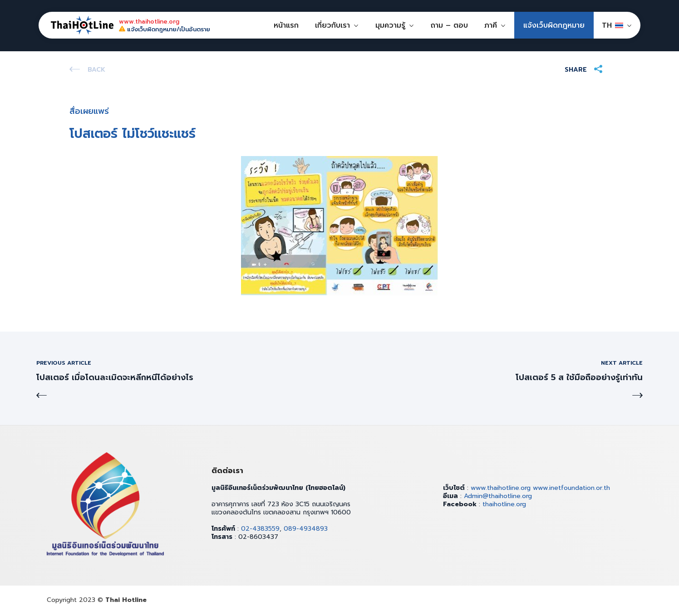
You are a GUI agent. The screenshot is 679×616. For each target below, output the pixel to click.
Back (96, 70)
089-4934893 (306, 529)
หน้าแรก (286, 25)
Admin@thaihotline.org (498, 496)
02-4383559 (260, 529)
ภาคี (491, 25)
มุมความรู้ (390, 25)
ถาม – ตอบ (449, 25)
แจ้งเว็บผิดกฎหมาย (554, 25)
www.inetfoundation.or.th (571, 488)
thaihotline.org (504, 504)
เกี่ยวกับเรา (332, 25)
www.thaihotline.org (501, 488)
